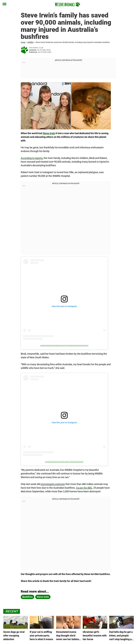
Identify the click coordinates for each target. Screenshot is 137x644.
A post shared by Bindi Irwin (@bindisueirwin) (64, 461)
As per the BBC (84, 488)
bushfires (27, 597)
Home (23, 42)
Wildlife (30, 42)
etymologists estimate (53, 484)
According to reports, (32, 158)
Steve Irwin (49, 133)
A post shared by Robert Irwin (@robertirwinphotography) (64, 345)
